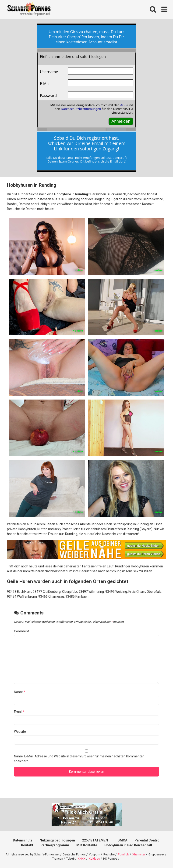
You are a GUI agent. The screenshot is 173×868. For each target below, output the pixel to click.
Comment (21, 631)
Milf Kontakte (87, 845)
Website (20, 732)
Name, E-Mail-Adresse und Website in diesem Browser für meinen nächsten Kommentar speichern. (79, 759)
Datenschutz (23, 840)
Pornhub (124, 854)
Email (19, 712)
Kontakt (27, 845)
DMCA (122, 840)
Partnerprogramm (55, 845)
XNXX (82, 859)
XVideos (94, 859)
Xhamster (139, 854)
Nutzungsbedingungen (57, 840)
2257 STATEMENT (96, 840)
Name (20, 692)
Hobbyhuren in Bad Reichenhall (128, 845)
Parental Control (147, 840)
